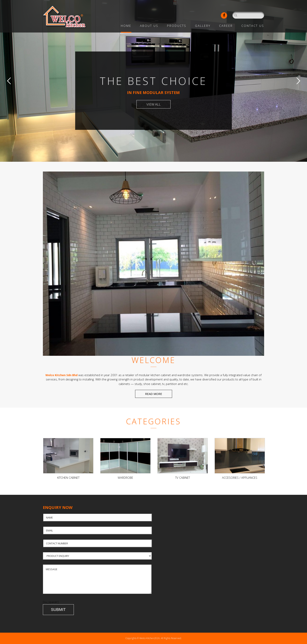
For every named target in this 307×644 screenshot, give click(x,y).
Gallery (203, 26)
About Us (149, 26)
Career (226, 26)
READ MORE (154, 394)
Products (177, 26)
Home (126, 26)
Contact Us (253, 26)
